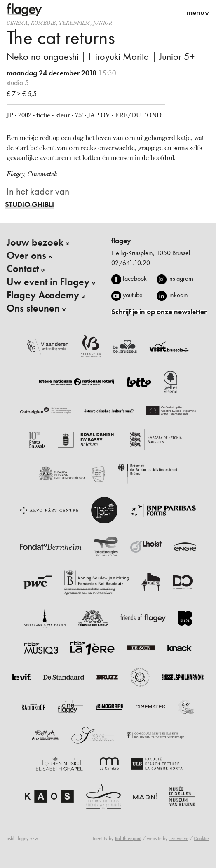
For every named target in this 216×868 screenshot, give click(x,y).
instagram (181, 278)
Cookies (202, 838)
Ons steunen (33, 308)
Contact (23, 269)
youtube (133, 295)
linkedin (178, 295)
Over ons (26, 256)
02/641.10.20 (131, 263)
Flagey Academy (43, 295)
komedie (43, 23)
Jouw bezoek (35, 242)
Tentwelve (179, 838)
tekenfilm (74, 23)
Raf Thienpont (128, 838)
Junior (103, 23)
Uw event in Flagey (48, 282)
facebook (135, 278)
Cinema (17, 23)
